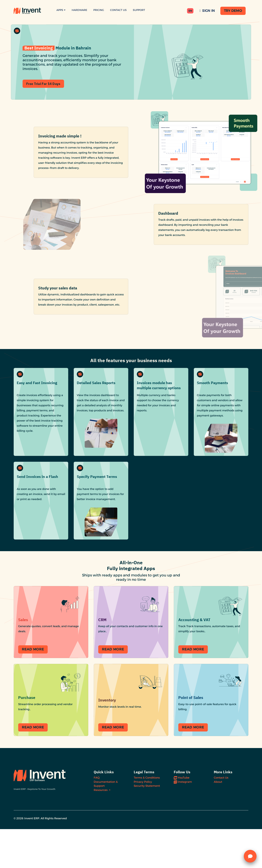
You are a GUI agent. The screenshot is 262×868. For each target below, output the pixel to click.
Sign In (207, 11)
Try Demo (233, 11)
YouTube (182, 816)
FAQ (97, 816)
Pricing (99, 10)
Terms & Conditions (147, 816)
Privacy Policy (143, 820)
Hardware (79, 10)
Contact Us (118, 10)
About (218, 820)
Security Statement (147, 825)
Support (139, 10)
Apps (61, 10)
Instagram (183, 820)
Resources (101, 829)
